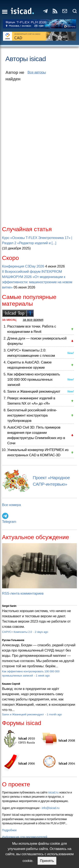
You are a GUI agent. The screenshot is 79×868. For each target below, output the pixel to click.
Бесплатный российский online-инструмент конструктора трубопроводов (32, 415)
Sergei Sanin (9, 606)
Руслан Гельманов (13, 640)
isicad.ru (53, 792)
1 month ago (54, 714)
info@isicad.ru (51, 808)
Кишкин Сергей (11, 684)
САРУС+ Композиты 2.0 (17, 632)
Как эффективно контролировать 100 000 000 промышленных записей (34, 380)
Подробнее (9, 830)
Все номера (11, 505)
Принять (47, 861)
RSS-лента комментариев (23, 593)
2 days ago (41, 632)
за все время (33, 320)
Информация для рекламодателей (25, 837)
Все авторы (37, 72)
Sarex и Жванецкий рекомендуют (34, 391)
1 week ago (43, 676)
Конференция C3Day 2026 (23, 266)
